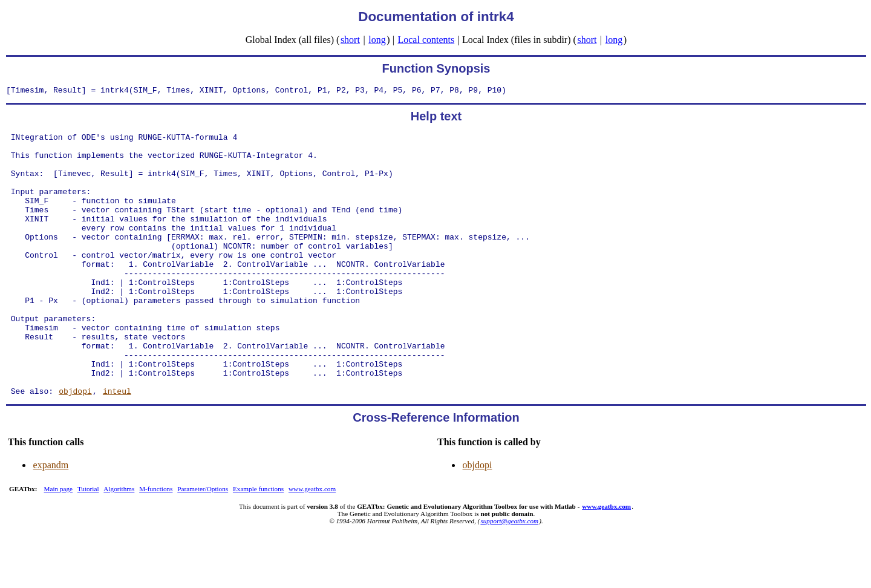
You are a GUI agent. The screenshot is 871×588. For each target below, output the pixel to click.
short (350, 40)
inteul (117, 445)
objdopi (75, 445)
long (377, 40)
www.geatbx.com (312, 543)
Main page (59, 543)
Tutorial (88, 543)
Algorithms (119, 543)
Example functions (258, 543)
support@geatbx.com (509, 575)
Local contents (426, 40)
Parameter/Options (203, 543)
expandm (51, 519)
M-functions (156, 543)
